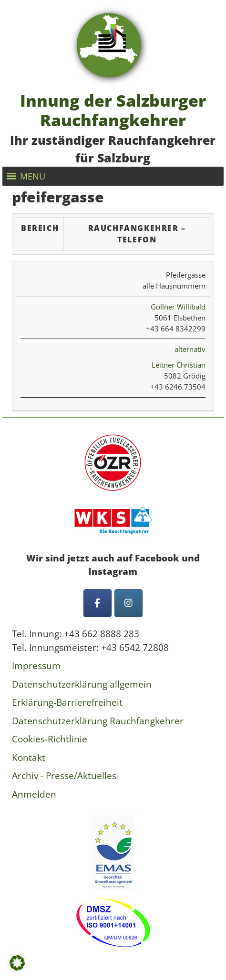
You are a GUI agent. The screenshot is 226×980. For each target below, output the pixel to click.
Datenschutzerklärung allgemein (82, 684)
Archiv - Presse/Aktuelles (64, 776)
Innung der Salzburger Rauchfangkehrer (113, 110)
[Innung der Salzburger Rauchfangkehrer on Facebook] (98, 603)
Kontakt (29, 758)
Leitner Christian (179, 365)
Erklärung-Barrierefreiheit (67, 702)
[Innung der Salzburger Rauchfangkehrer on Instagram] (128, 603)
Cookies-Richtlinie (50, 739)
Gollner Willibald (178, 307)
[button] (33, 176)
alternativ (190, 349)
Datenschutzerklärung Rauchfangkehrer (98, 721)
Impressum (36, 666)
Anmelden (34, 794)
